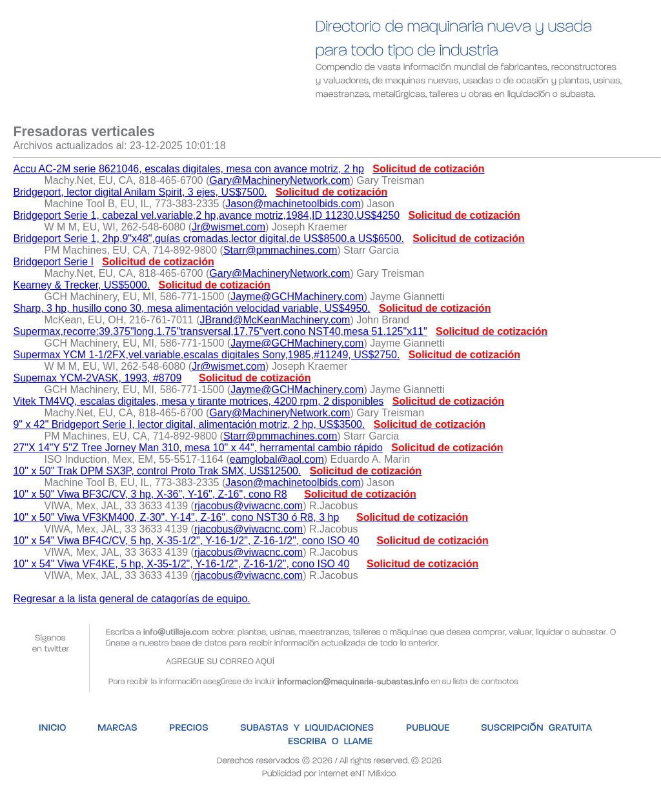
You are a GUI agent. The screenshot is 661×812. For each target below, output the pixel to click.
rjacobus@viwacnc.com (249, 506)
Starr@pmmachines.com (280, 250)
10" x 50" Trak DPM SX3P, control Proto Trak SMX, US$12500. (157, 471)
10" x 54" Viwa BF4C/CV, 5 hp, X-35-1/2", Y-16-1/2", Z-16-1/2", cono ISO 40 (186, 541)
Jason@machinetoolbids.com (293, 204)
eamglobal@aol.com (277, 459)
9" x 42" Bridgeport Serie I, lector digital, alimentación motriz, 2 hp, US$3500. (189, 424)
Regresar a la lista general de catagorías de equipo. (131, 599)
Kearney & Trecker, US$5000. (81, 285)
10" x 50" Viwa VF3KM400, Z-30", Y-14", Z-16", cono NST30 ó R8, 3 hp (176, 517)
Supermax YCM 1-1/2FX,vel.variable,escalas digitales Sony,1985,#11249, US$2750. (206, 355)
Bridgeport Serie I (53, 262)
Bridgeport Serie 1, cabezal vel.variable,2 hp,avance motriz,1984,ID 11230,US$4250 (206, 215)
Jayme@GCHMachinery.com (297, 297)
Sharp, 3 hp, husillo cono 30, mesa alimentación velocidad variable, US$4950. (191, 308)
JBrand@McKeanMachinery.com (275, 320)
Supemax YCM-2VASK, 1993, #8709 (97, 378)
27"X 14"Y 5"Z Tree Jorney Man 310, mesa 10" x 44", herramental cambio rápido (198, 448)
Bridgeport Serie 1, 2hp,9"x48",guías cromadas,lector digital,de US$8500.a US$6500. (208, 239)
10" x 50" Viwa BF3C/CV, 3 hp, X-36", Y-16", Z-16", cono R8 (150, 494)
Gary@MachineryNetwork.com (280, 180)
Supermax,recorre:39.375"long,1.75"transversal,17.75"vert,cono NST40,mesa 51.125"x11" (220, 331)
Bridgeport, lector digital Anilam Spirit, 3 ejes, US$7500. (140, 192)
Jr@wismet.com (229, 227)
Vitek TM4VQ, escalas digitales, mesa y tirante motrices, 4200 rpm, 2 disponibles (198, 401)
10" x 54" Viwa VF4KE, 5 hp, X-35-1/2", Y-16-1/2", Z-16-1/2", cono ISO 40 (181, 564)
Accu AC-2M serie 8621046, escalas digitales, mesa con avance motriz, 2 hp (188, 169)
